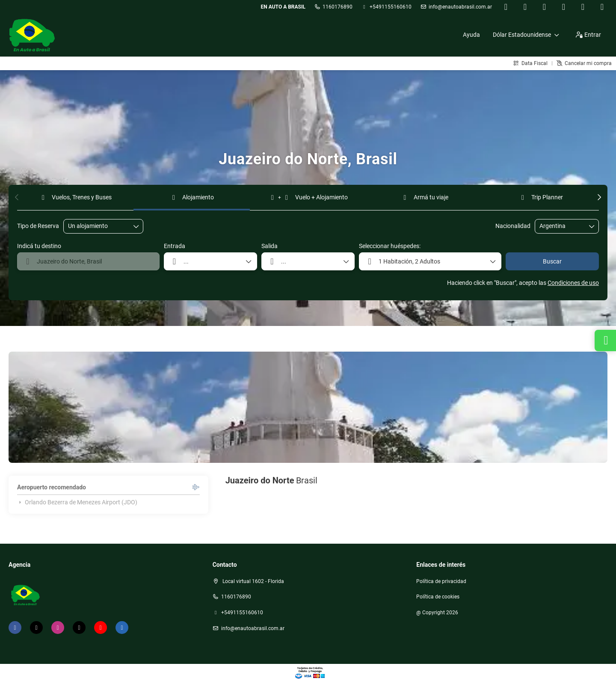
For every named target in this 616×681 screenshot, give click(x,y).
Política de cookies (438, 597)
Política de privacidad (441, 581)
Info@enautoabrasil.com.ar (460, 7)
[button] (17, 197)
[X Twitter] (525, 7)
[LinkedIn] (602, 7)
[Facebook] (506, 7)
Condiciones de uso (573, 283)
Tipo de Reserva (38, 226)
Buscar (552, 261)
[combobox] (561, 226)
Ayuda (471, 35)
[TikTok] (564, 7)
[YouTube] (583, 7)
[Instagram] (544, 7)
